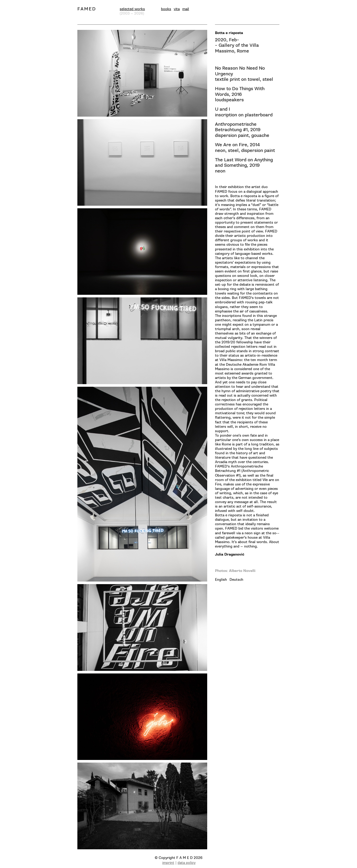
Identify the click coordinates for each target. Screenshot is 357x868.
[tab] (221, 580)
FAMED (87, 9)
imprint (168, 863)
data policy (187, 863)
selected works (132, 9)
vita (177, 9)
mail (186, 9)
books (166, 9)
